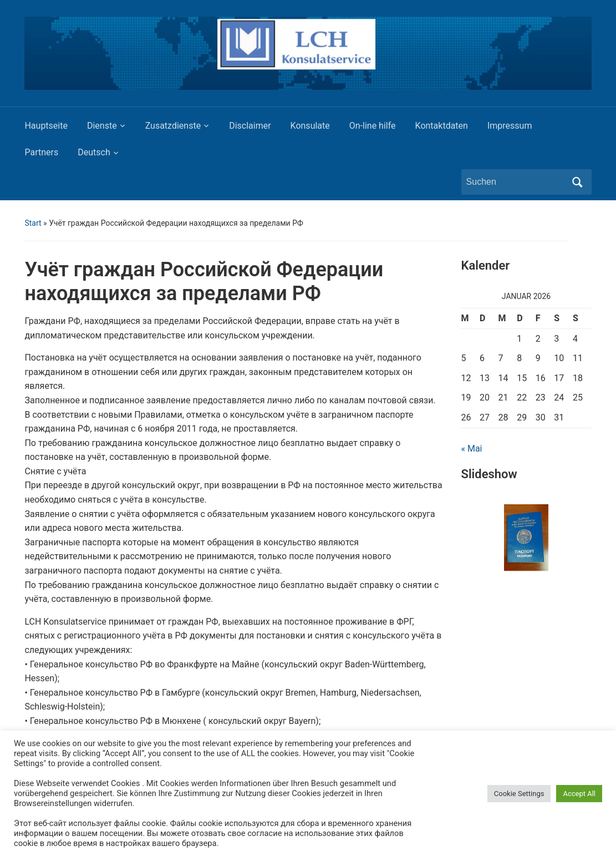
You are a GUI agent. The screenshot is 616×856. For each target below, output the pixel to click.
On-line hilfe (373, 126)
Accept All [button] (579, 794)
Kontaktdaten (442, 126)
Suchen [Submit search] (578, 182)
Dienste (102, 126)
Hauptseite (46, 126)
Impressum (510, 126)
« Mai (471, 449)
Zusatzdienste (173, 126)
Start (33, 223)
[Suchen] (516, 182)
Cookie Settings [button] (519, 794)
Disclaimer (250, 126)
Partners (41, 152)
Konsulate (310, 126)
